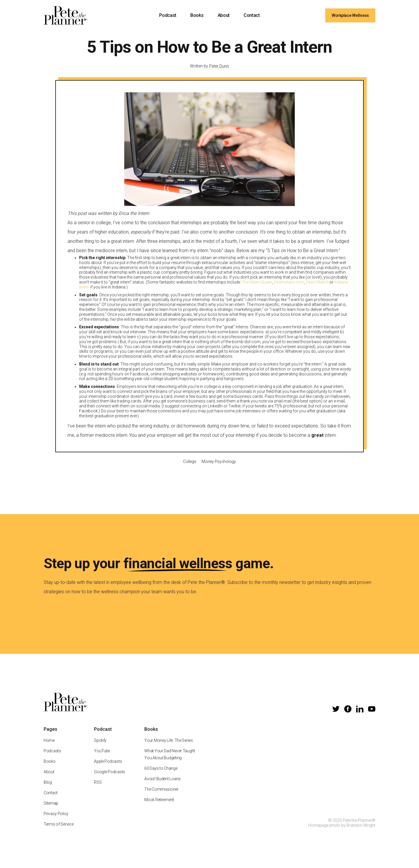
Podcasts (52, 758)
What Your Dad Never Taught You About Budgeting (170, 762)
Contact (252, 15)
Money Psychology (219, 468)
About (224, 15)
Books (197, 15)
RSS (98, 789)
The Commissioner (161, 796)
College (189, 468)
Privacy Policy (56, 821)
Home (49, 748)
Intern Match (317, 289)
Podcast (168, 15)
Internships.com (289, 289)
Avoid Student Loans (163, 786)
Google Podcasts (110, 779)
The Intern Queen (257, 289)
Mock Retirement (159, 807)
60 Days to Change (161, 776)
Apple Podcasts (108, 769)
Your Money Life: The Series (168, 748)
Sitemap (51, 810)
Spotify (100, 748)
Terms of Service (59, 831)
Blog (48, 789)
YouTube (102, 758)
